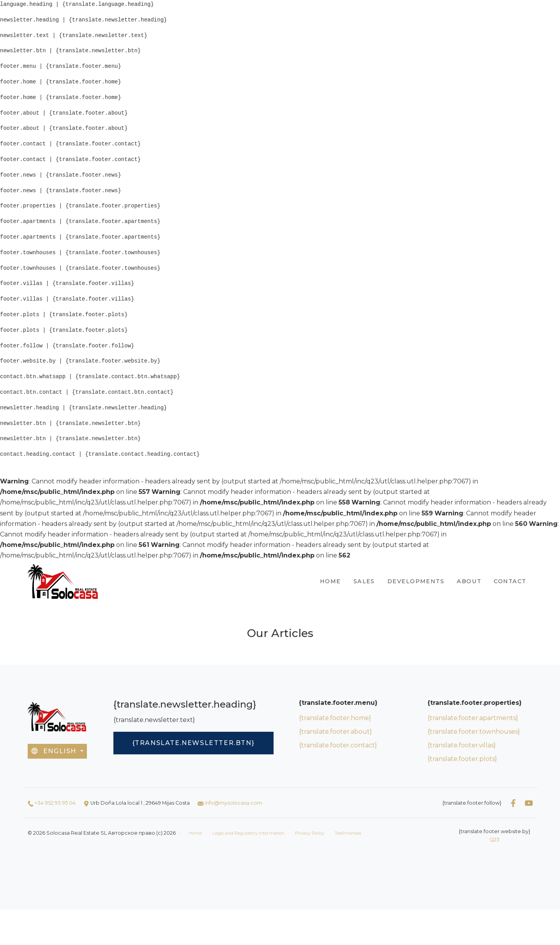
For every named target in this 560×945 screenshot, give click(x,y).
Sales (364, 581)
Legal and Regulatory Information (248, 833)
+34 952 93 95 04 (55, 803)
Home (330, 581)
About (469, 581)
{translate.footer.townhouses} (474, 732)
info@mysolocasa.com (233, 803)
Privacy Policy (310, 833)
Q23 (495, 840)
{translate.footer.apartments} (473, 718)
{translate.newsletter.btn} (194, 743)
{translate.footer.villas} (462, 745)
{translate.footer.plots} (462, 759)
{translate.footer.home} (335, 718)
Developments (416, 581)
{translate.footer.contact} (338, 745)
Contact (510, 581)
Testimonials (348, 833)
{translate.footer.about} (335, 732)
